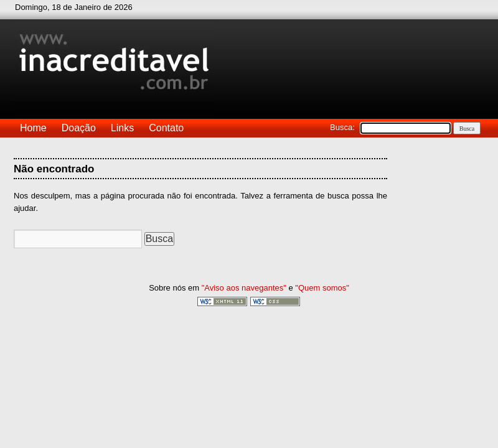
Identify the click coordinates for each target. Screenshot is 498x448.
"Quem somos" (322, 288)
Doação (79, 128)
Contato (166, 128)
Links (122, 128)
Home (33, 128)
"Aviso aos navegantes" (244, 288)
